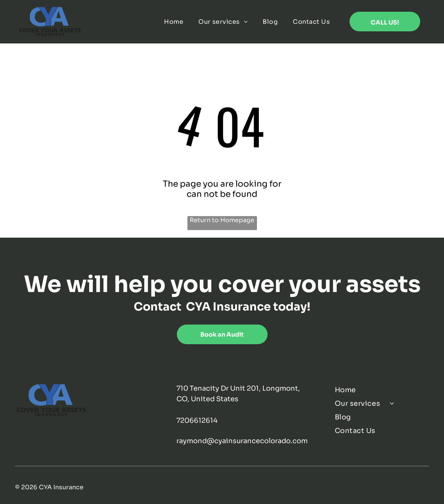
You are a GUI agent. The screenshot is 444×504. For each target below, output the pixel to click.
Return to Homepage (222, 220)
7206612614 (197, 421)
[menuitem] (174, 22)
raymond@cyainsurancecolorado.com (242, 441)
